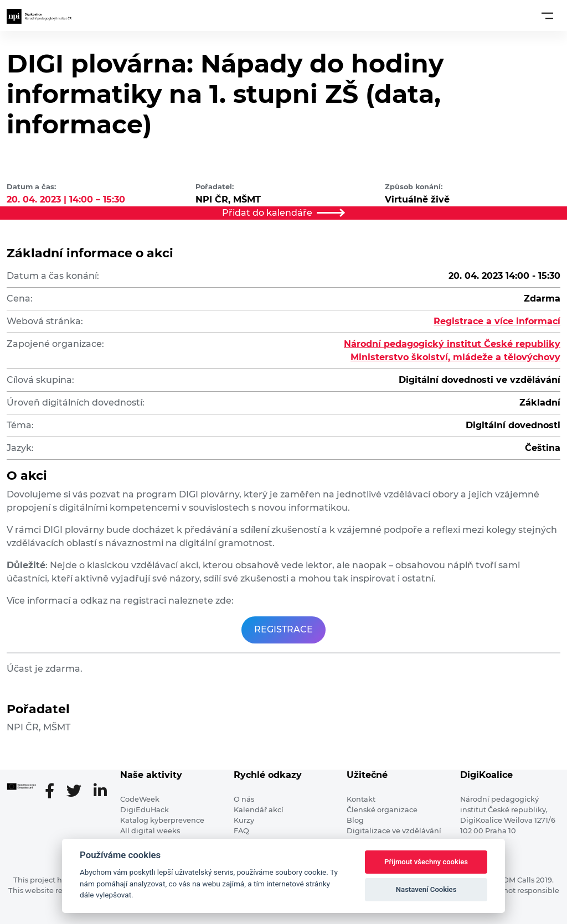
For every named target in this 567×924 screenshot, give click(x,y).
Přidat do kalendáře (283, 213)
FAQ (241, 831)
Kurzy (244, 820)
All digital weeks (150, 831)
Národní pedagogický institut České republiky (452, 344)
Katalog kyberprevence (162, 820)
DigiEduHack (145, 810)
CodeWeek (140, 799)
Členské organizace (382, 810)
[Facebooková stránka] (54, 792)
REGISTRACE (283, 629)
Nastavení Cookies (426, 889)
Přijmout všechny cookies (426, 862)
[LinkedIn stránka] (100, 792)
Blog (355, 820)
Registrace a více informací (497, 321)
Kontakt (361, 799)
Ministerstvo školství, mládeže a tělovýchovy (455, 357)
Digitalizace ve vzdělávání (394, 831)
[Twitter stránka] (78, 792)
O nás (244, 799)
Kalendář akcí (259, 810)
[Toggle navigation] (547, 15)
